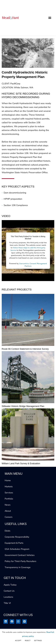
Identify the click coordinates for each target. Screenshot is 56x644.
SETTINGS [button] (38, 641)
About (8, 511)
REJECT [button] (28, 641)
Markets (9, 487)
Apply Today (10, 585)
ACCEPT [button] (18, 641)
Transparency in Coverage (18, 567)
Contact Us (9, 591)
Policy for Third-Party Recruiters (20, 561)
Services (9, 493)
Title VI (7, 603)
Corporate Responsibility (17, 537)
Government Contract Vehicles (20, 555)
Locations (8, 597)
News (8, 505)
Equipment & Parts (14, 543)
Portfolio (9, 499)
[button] (50, 18)
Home (8, 480)
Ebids (8, 531)
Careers (9, 517)
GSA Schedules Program (17, 549)
